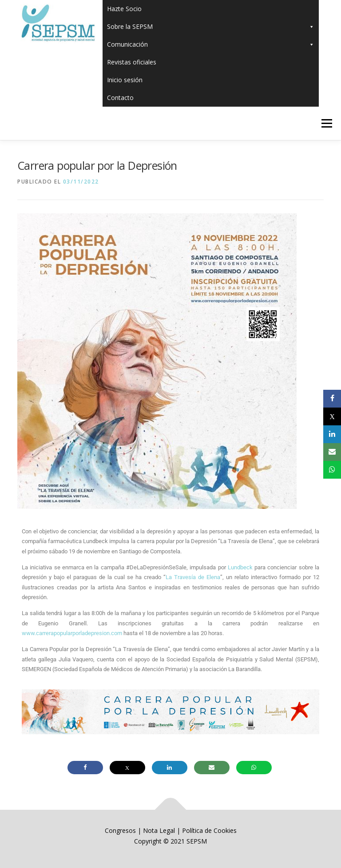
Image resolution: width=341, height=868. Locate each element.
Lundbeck (240, 567)
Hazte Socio (124, 9)
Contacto (120, 98)
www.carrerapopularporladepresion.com (72, 633)
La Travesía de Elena (193, 577)
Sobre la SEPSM (211, 27)
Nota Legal (159, 830)
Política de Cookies (209, 830)
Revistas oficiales (132, 62)
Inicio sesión (125, 80)
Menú (327, 123)
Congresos (121, 830)
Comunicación (211, 44)
